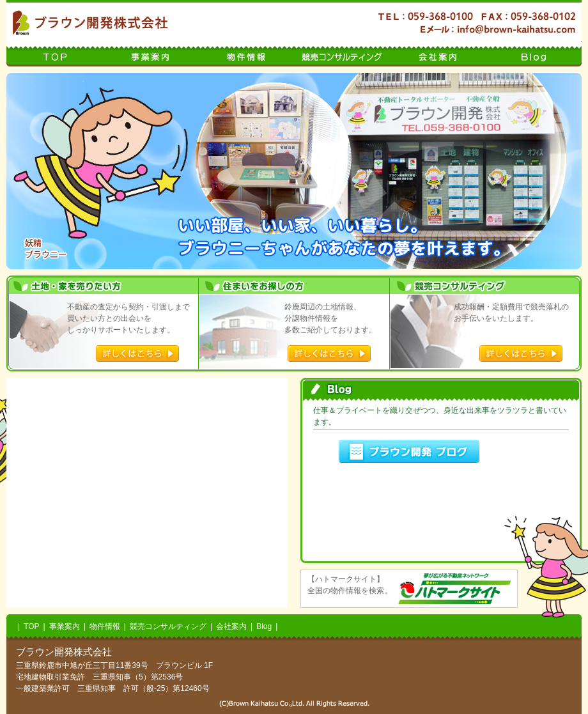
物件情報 (246, 54)
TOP (54, 54)
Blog (534, 54)
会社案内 (438, 54)
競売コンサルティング (342, 54)
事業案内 (150, 54)
